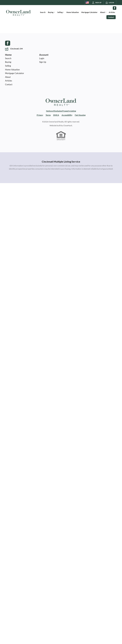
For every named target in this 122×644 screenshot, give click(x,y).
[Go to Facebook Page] (115, 8)
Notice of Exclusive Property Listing (61, 111)
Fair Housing (80, 115)
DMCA (56, 115)
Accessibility (67, 115)
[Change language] (87, 3)
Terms (48, 115)
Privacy (40, 115)
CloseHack (68, 125)
